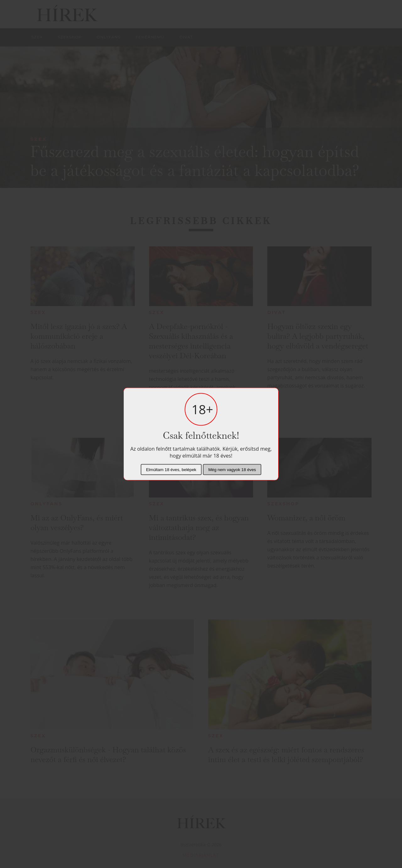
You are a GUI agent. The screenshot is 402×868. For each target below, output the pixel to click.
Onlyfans (46, 504)
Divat (277, 312)
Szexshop (283, 504)
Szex (39, 139)
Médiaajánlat (201, 855)
